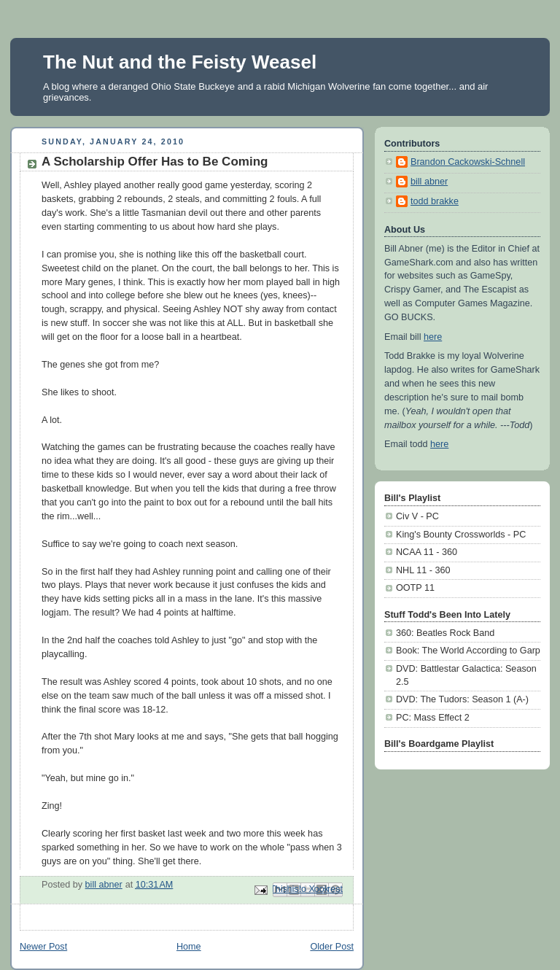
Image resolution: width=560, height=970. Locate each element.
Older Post (332, 947)
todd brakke (435, 201)
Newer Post (43, 947)
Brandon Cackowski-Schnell (468, 162)
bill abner (429, 182)
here (433, 337)
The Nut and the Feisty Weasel (180, 62)
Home (189, 947)
